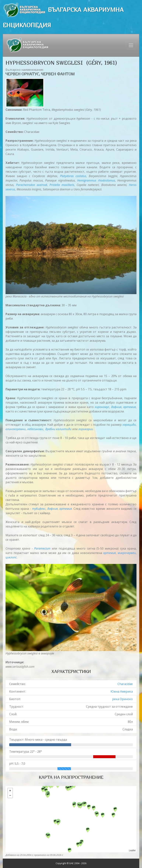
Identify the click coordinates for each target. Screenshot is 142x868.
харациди (129, 425)
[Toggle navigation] (131, 45)
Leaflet (132, 850)
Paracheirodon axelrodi (32, 185)
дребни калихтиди (58, 429)
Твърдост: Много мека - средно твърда (38, 740)
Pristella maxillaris (62, 185)
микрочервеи (127, 553)
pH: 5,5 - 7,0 (17, 764)
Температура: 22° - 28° (26, 752)
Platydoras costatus (73, 176)
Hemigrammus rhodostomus (96, 180)
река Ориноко (122, 699)
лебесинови (35, 429)
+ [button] (10, 791)
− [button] (10, 795)
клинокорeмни (16, 429)
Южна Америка (122, 691)
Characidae (125, 684)
